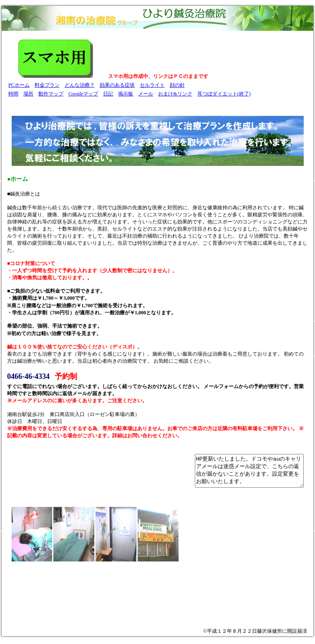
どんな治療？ (80, 85)
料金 (40, 85)
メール (146, 94)
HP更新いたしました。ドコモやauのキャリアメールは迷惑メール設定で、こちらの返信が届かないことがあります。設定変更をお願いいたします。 (243, 474)
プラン (52, 85)
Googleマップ (83, 94)
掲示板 (126, 94)
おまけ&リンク (175, 94)
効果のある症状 (117, 85)
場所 (28, 94)
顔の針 (177, 85)
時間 (13, 94)
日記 (108, 94)
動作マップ (51, 94)
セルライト (152, 85)
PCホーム (19, 85)
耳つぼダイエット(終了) (224, 94)
